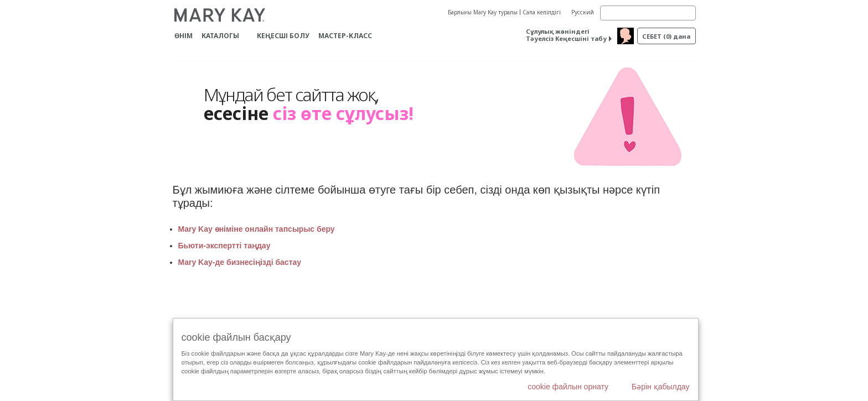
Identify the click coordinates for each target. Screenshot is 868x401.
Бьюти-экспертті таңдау (224, 246)
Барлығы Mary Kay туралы (483, 12)
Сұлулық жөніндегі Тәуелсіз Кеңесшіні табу (566, 35)
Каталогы (220, 36)
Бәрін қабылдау (661, 387)
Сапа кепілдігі (542, 12)
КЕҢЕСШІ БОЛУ (283, 36)
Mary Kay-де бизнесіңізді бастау (241, 262)
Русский (583, 12)
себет (666, 36)
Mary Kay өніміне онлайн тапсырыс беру (257, 229)
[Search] (648, 13)
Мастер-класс (345, 36)
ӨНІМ (184, 36)
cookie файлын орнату (568, 387)
